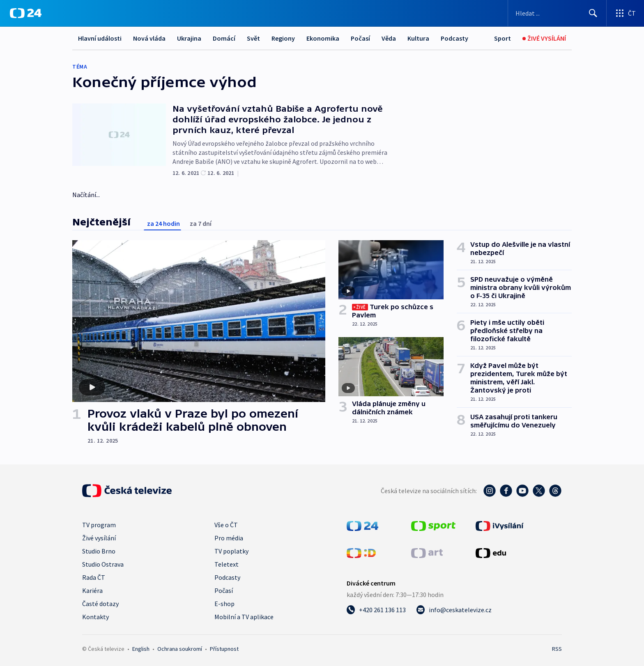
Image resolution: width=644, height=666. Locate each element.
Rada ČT (94, 577)
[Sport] (503, 38)
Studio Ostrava (103, 564)
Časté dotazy (100, 604)
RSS (557, 649)
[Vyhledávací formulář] (557, 13)
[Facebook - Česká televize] (506, 491)
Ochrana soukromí (180, 649)
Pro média (229, 538)
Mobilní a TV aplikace (244, 617)
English (141, 649)
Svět (253, 38)
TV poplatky (231, 551)
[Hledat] (593, 13)
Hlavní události (100, 38)
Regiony (283, 38)
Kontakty (95, 617)
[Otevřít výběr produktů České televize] (625, 13)
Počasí (360, 38)
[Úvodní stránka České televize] (127, 491)
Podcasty (454, 38)
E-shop (224, 604)
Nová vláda (149, 38)
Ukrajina (189, 38)
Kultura (418, 38)
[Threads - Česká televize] (555, 491)
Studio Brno (99, 551)
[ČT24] (26, 13)
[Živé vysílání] (544, 38)
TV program (99, 525)
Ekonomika (323, 38)
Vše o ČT (226, 525)
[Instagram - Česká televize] (490, 491)
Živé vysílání (99, 538)
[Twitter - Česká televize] (539, 491)
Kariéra (92, 590)
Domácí (224, 38)
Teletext (227, 564)
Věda (389, 38)
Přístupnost (224, 649)
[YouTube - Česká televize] (522, 491)
